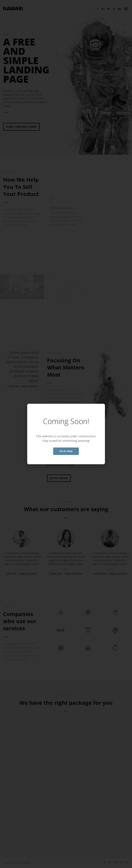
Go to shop (66, 451)
